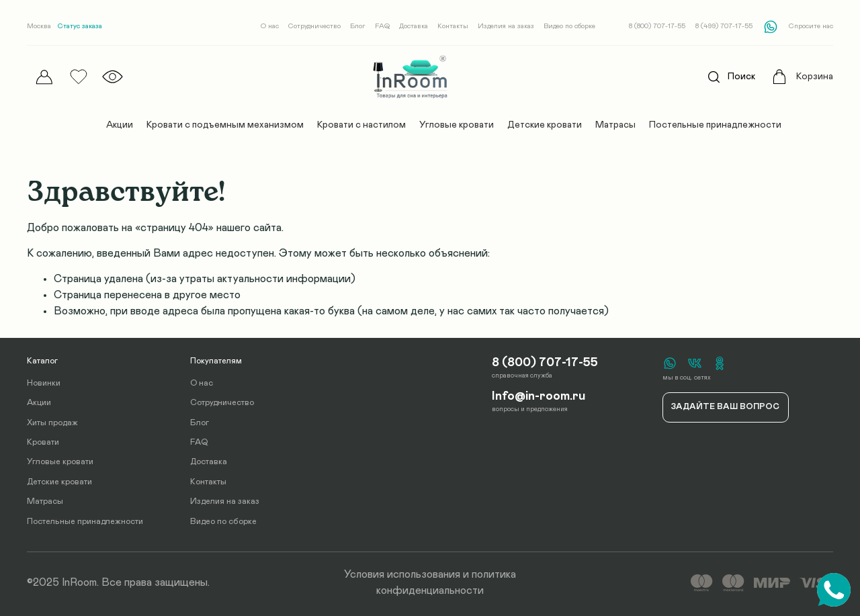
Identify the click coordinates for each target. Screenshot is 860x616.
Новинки (44, 383)
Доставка (414, 26)
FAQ (382, 26)
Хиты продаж (52, 423)
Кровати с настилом (361, 125)
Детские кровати (545, 125)
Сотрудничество (314, 26)
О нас (270, 26)
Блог (358, 26)
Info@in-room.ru (539, 396)
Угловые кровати (457, 125)
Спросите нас (811, 26)
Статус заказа (80, 26)
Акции (120, 125)
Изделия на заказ (506, 26)
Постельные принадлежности (715, 125)
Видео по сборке (569, 26)
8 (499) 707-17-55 (724, 26)
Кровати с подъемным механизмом (225, 125)
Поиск (728, 77)
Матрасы (615, 125)
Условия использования (402, 574)
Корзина (815, 77)
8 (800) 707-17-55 (657, 26)
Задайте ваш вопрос (725, 407)
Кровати (43, 442)
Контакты (453, 26)
